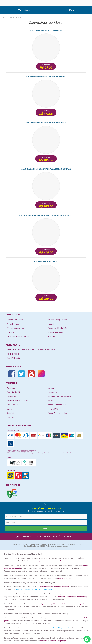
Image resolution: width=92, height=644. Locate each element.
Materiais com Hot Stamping (59, 396)
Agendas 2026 (13, 392)
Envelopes (52, 388)
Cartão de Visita (14, 405)
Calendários (29, 589)
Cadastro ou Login (15, 320)
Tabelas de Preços (55, 332)
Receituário (52, 392)
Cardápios (11, 413)
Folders (51, 589)
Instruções (52, 324)
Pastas (50, 401)
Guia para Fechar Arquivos (18, 337)
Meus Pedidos (13, 324)
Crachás (10, 418)
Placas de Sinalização (57, 405)
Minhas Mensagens (15, 328)
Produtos (24, 10)
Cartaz (10, 409)
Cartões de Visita (40, 589)
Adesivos (11, 388)
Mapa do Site (53, 337)
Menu (70, 10)
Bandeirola (12, 396)
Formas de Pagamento (57, 320)
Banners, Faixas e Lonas (17, 401)
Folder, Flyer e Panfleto (57, 413)
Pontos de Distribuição (57, 328)
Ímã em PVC (53, 409)
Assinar (46, 529)
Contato (10, 332)
